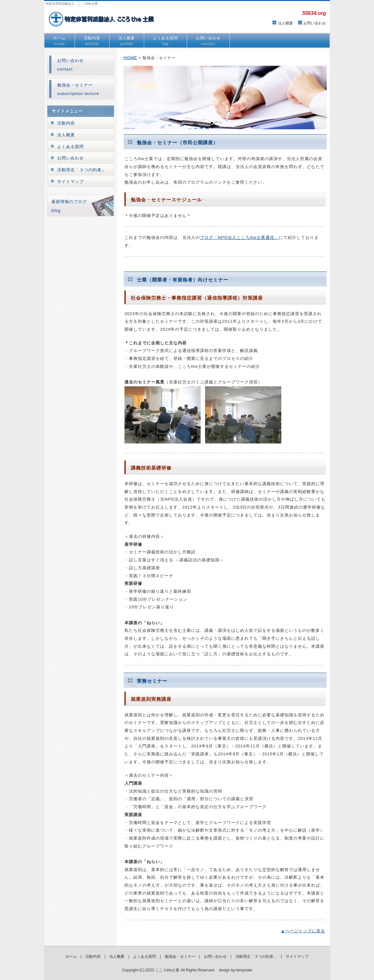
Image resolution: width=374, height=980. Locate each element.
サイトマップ (70, 182)
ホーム (60, 41)
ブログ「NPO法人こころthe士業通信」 (239, 237)
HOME (130, 58)
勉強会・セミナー (180, 956)
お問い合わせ (315, 23)
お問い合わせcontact (70, 65)
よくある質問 (165, 41)
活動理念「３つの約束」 (82, 170)
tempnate (244, 970)
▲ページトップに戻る (303, 931)
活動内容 (92, 41)
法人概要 (285, 23)
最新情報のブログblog (69, 206)
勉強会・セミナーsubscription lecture (78, 89)
